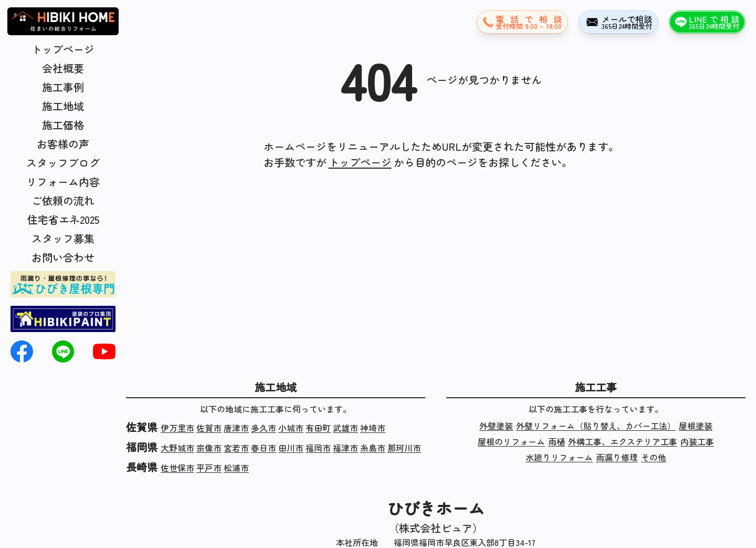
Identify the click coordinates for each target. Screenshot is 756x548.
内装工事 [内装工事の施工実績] (697, 441)
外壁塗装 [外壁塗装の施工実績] (496, 426)
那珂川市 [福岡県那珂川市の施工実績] (404, 448)
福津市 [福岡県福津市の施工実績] (345, 448)
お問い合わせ (63, 257)
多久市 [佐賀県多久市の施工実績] (264, 428)
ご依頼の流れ (63, 200)
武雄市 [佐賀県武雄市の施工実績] (345, 428)
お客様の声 (63, 144)
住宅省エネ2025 (63, 219)
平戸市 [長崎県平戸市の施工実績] (209, 468)
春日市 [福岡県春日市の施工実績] (264, 448)
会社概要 (63, 68)
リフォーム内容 (63, 182)
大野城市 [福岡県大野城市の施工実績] (177, 448)
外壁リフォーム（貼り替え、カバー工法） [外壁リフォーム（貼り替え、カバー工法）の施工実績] (596, 426)
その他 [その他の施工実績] (654, 457)
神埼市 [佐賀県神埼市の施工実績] (373, 428)
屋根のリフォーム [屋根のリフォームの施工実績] (511, 441)
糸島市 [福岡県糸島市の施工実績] (373, 448)
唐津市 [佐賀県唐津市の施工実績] (236, 428)
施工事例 (63, 87)
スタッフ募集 (63, 238)
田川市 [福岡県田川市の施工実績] (291, 448)
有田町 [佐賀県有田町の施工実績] (318, 428)
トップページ (63, 49)
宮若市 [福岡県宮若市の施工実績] (236, 448)
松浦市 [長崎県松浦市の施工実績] (236, 468)
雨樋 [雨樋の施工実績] (556, 441)
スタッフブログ (63, 163)
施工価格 (63, 125)
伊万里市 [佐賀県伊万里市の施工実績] (177, 428)
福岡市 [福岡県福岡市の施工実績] (318, 448)
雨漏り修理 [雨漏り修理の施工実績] (617, 457)
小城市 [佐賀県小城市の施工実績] (291, 428)
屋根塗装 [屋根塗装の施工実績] (696, 426)
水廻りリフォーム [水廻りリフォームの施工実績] (559, 457)
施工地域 (63, 106)
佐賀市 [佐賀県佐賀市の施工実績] (209, 428)
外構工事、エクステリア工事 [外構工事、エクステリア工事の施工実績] (623, 441)
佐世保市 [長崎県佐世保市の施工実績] (177, 468)
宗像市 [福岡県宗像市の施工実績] (209, 448)
